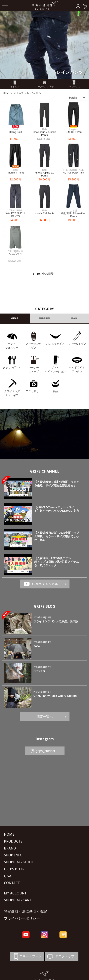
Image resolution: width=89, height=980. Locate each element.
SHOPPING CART (18, 900)
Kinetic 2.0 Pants (44, 213)
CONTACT (12, 883)
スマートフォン (27, 957)
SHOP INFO (13, 855)
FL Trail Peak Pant (73, 173)
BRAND (10, 848)
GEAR (15, 318)
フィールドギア (77, 344)
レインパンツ (70, 72)
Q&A (8, 876)
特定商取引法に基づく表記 (25, 911)
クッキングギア (12, 367)
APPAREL (44, 318)
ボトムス (19, 93)
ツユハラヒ (15, 254)
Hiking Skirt (16, 132)
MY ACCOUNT (15, 893)
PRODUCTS (13, 841)
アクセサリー (34, 391)
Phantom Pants (15, 173)
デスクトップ (60, 957)
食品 (55, 391)
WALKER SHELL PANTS (15, 215)
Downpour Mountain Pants (44, 134)
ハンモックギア (55, 344)
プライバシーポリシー (22, 918)
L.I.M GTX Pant (73, 132)
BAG (74, 318)
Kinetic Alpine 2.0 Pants (44, 174)
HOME (7, 93)
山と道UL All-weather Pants (73, 215)
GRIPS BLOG (44, 606)
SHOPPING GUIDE (19, 862)
